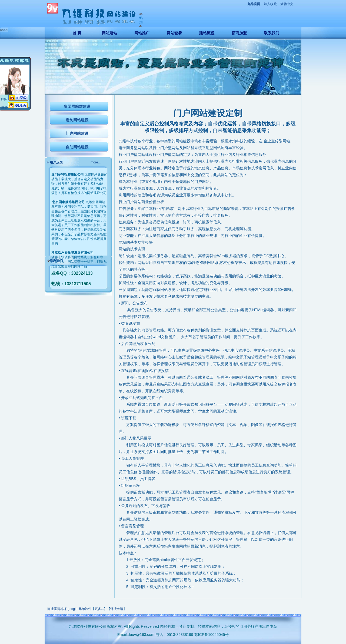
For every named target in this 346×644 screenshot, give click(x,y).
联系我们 (272, 33)
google (72, 609)
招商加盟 (239, 33)
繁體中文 (287, 4)
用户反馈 (56, 162)
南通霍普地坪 (57, 609)
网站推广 (142, 33)
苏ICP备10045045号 (212, 635)
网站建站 (109, 33)
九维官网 (254, 4)
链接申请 (117, 609)
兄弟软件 (85, 609)
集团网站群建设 (77, 106)
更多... (99, 609)
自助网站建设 (77, 147)
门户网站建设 (77, 133)
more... (96, 162)
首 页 (77, 33)
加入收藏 (270, 4)
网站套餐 (174, 33)
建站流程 (207, 33)
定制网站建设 (77, 120)
